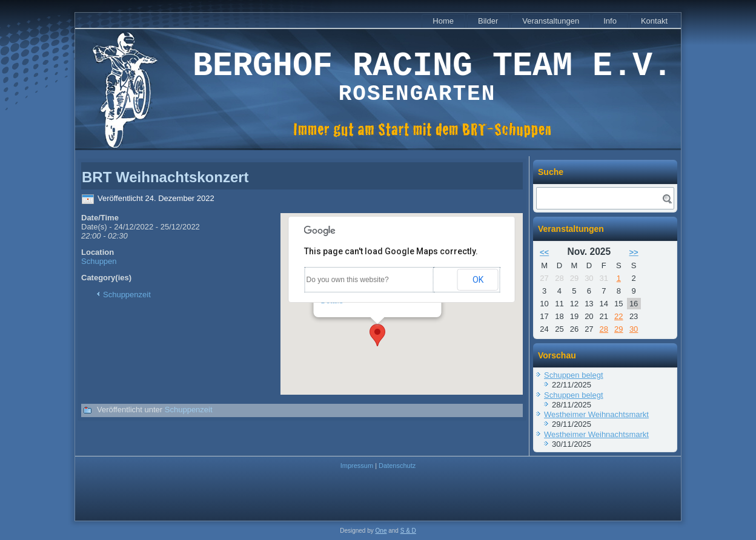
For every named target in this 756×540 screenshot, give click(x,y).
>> (634, 252)
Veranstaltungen (551, 21)
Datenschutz (397, 466)
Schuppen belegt (574, 375)
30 (634, 329)
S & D (408, 531)
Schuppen (99, 261)
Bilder (488, 21)
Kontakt (654, 21)
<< (544, 252)
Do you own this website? (348, 280)
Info (610, 21)
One (381, 531)
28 (604, 329)
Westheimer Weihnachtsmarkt (596, 414)
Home (443, 21)
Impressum (357, 466)
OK (478, 280)
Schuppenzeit (127, 295)
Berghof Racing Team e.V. (433, 66)
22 (618, 316)
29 (618, 329)
